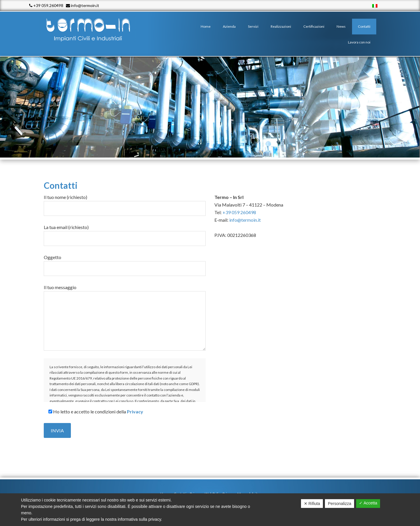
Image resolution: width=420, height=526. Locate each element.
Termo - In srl (93, 29)
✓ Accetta (368, 503)
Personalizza (339, 504)
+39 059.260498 (46, 5)
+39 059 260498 (239, 212)
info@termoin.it (83, 5)
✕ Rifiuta (312, 504)
